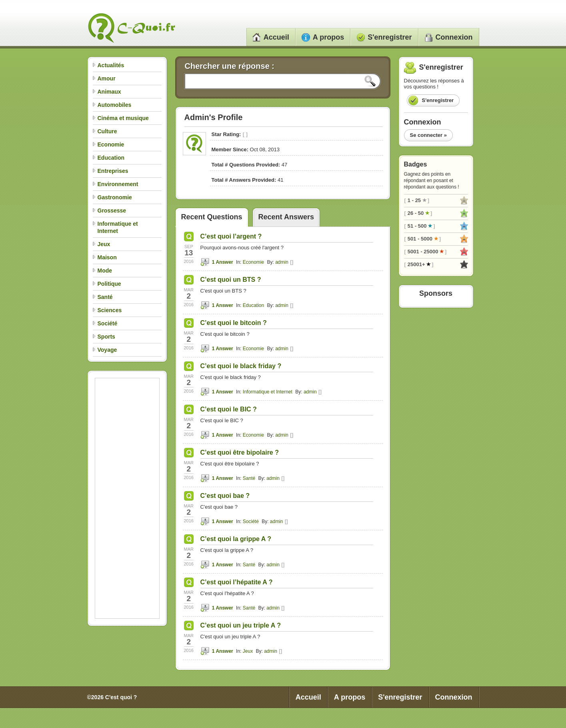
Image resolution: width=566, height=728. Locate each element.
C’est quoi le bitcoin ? (234, 323)
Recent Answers (286, 217)
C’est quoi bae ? (225, 496)
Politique (109, 284)
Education (111, 158)
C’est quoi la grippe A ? (236, 539)
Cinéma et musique (123, 118)
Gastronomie (115, 197)
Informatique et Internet (268, 392)
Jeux (104, 244)
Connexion (449, 37)
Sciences (110, 310)
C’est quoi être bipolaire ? (240, 452)
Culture (107, 131)
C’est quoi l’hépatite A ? (237, 582)
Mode (105, 271)
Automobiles (115, 105)
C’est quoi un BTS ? (231, 280)
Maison (107, 257)
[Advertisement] (127, 498)
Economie (111, 144)
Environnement (118, 184)
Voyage (107, 350)
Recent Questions (212, 217)
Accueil (271, 37)
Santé (105, 297)
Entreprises (113, 171)
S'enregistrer (384, 37)
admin (282, 262)
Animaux (109, 92)
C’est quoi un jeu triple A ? (241, 625)
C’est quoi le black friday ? (241, 366)
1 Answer (223, 262)
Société (108, 323)
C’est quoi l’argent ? (231, 236)
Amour (107, 78)
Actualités (111, 65)
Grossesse (112, 211)
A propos (323, 37)
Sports (106, 337)
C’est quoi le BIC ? (229, 409)
